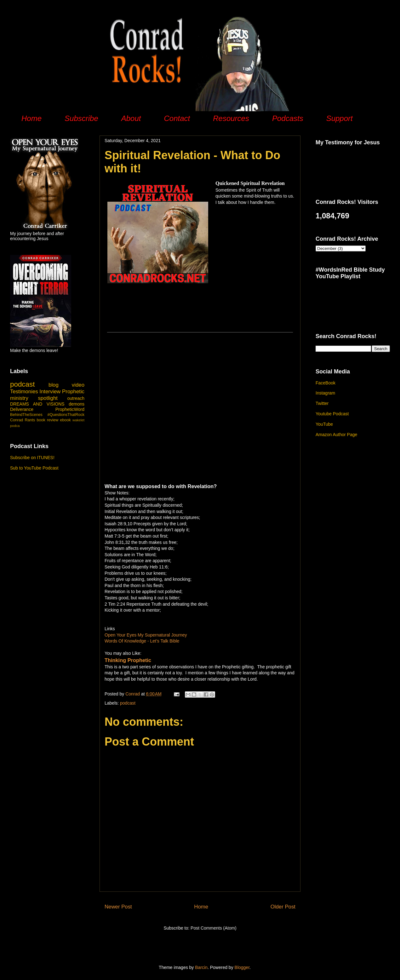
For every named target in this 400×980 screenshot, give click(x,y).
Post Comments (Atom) (213, 928)
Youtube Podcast (332, 414)
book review (48, 420)
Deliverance (22, 409)
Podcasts (288, 118)
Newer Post (118, 907)
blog (54, 385)
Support (340, 118)
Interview (50, 392)
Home (31, 118)
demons (77, 404)
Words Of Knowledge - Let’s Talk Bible (142, 641)
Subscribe (81, 118)
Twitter (322, 403)
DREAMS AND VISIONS (37, 404)
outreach (76, 398)
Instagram (325, 393)
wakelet (78, 420)
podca (15, 426)
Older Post (283, 907)
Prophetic (73, 392)
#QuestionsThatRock (66, 415)
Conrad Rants (23, 420)
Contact (177, 118)
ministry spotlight (34, 398)
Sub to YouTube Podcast (34, 468)
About (131, 118)
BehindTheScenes (26, 415)
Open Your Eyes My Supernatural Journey (146, 635)
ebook (66, 420)
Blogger (242, 967)
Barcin (201, 967)
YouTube (324, 424)
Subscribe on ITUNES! (32, 458)
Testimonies (24, 392)
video (78, 385)
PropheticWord (70, 409)
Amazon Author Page (336, 435)
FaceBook (326, 383)
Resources (231, 118)
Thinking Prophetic (128, 660)
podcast (128, 703)
